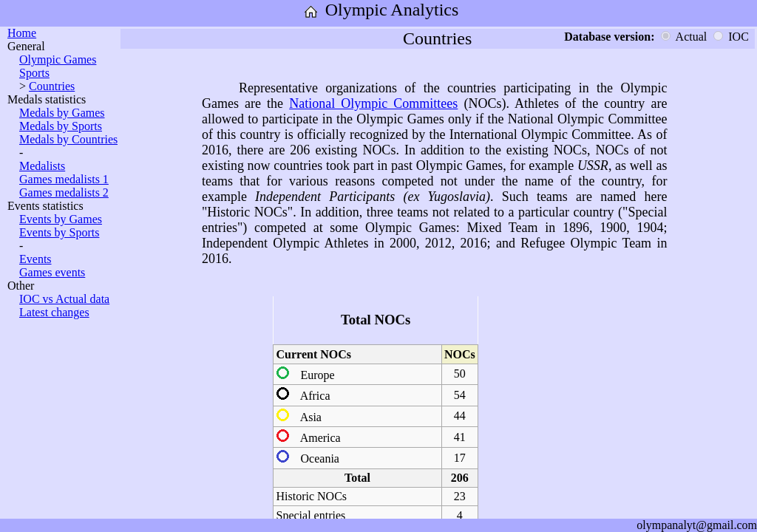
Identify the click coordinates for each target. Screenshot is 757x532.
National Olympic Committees (373, 103)
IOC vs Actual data (64, 299)
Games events (52, 272)
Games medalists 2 (64, 192)
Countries (52, 86)
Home (22, 33)
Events (35, 259)
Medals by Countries (68, 139)
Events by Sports (59, 232)
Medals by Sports (61, 126)
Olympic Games (58, 59)
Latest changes (54, 312)
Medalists (42, 166)
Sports (34, 73)
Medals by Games (62, 113)
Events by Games (61, 219)
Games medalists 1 (64, 179)
